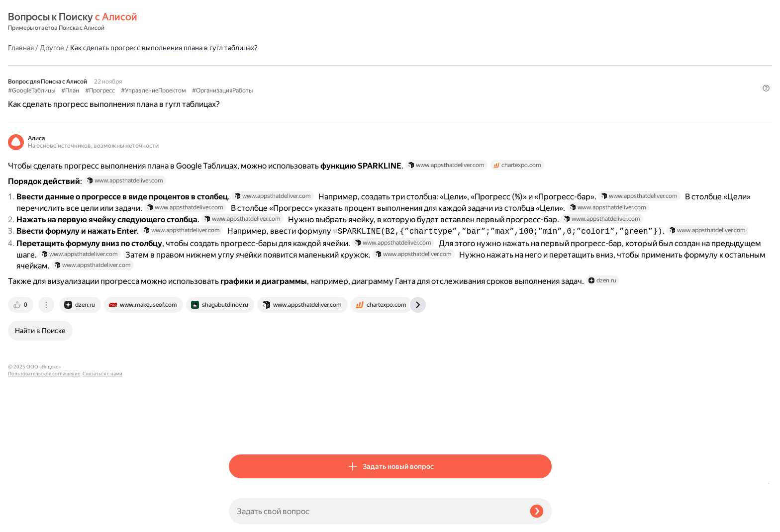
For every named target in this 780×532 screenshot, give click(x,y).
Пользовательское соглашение (44, 513)
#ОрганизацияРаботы (443, 65)
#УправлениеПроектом (374, 65)
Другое (273, 22)
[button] (546, 82)
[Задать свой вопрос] (375, 511)
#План (291, 65)
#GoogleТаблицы (252, 65)
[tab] (242, 430)
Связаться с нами (28, 520)
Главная (242, 22)
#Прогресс (321, 65)
